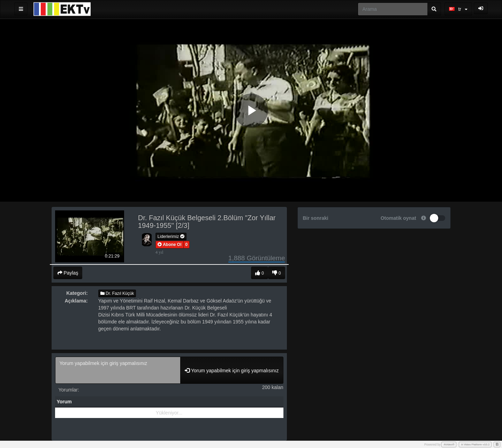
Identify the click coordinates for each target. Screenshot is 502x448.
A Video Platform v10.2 (475, 444)
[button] (170, 245)
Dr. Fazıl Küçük (117, 293)
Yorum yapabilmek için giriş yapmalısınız (118, 370)
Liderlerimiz (171, 237)
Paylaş (68, 273)
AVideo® (449, 444)
